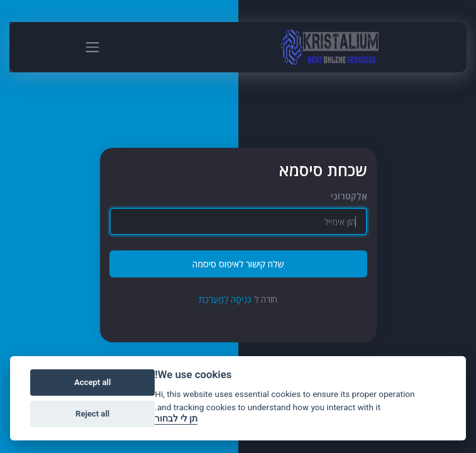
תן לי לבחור (176, 418)
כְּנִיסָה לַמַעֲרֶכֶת (225, 299)
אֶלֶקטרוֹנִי (349, 196)
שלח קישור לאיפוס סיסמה (238, 264)
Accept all (92, 382)
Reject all (92, 414)
